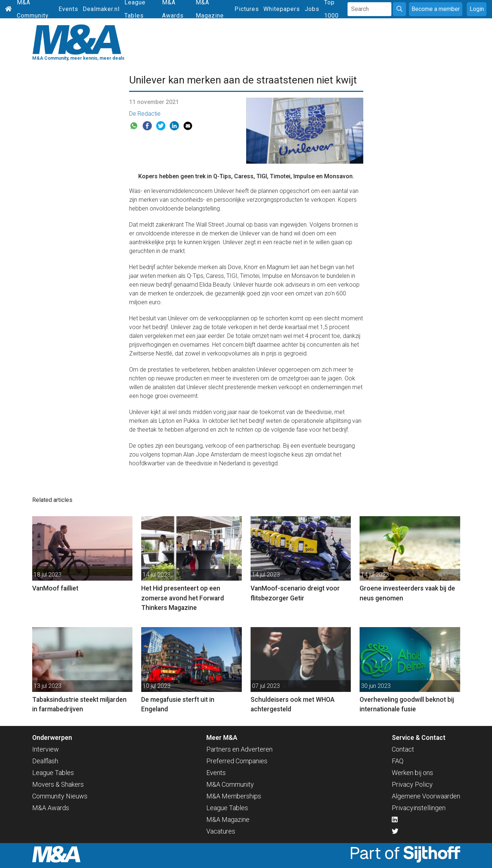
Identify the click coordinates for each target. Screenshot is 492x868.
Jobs (312, 9)
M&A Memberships (234, 796)
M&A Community (230, 784)
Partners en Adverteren (239, 749)
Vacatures (221, 831)
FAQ (398, 761)
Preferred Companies (237, 761)
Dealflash (45, 761)
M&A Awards (51, 808)
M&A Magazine (228, 819)
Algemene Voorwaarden (426, 796)
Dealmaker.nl (101, 9)
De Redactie (145, 114)
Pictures (247, 9)
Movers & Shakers (58, 784)
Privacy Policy (412, 784)
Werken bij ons (412, 773)
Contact (403, 749)
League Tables (53, 773)
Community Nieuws (60, 796)
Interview (46, 749)
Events (68, 9)
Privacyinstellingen (419, 808)
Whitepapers (282, 9)
